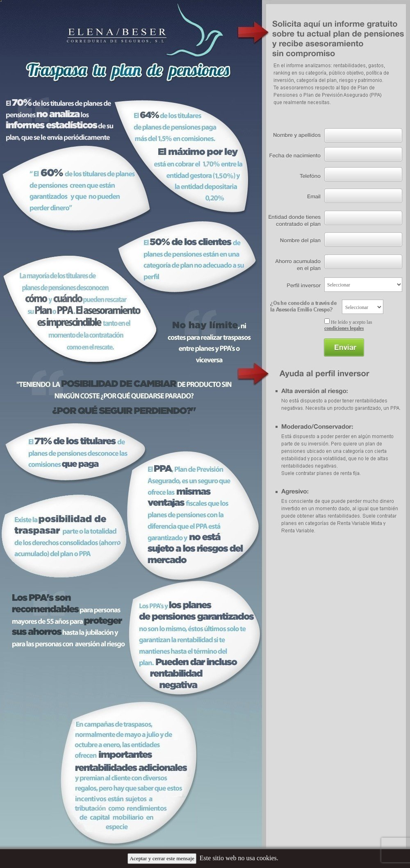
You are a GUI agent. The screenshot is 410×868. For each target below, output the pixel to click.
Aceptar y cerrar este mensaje (162, 858)
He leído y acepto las (348, 325)
